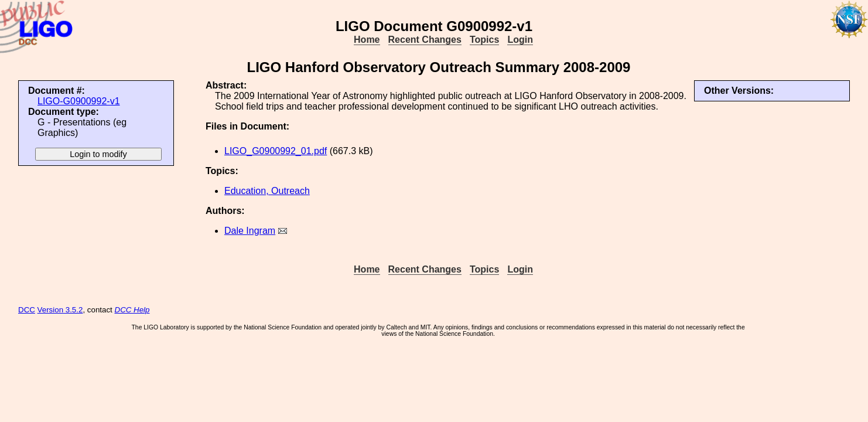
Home (367, 40)
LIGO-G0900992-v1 (79, 101)
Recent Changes (425, 40)
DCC (27, 310)
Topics (484, 40)
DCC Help (132, 310)
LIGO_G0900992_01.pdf (276, 151)
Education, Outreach (267, 191)
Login (520, 40)
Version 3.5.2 (60, 310)
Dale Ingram (250, 231)
